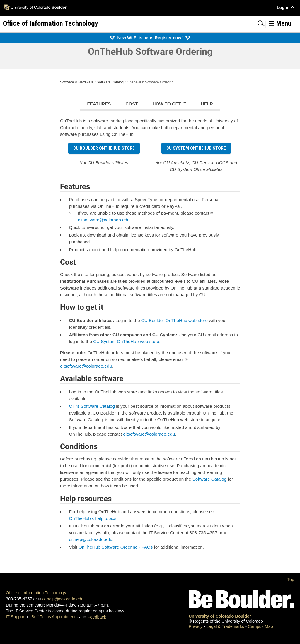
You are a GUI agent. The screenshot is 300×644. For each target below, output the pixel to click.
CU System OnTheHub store (196, 148)
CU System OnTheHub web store (126, 341)
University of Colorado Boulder (220, 616)
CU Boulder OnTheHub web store (174, 320)
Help (207, 104)
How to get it (169, 104)
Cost (132, 104)
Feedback (97, 617)
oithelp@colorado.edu (91, 539)
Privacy (196, 626)
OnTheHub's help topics (93, 518)
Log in (283, 8)
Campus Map (260, 626)
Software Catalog (110, 82)
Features (99, 104)
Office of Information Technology (36, 593)
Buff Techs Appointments (54, 617)
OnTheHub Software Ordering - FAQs (116, 547)
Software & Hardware (77, 82)
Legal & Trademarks (226, 626)
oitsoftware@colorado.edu (104, 220)
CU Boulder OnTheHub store (104, 148)
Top (291, 580)
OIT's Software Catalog (92, 406)
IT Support (16, 617)
